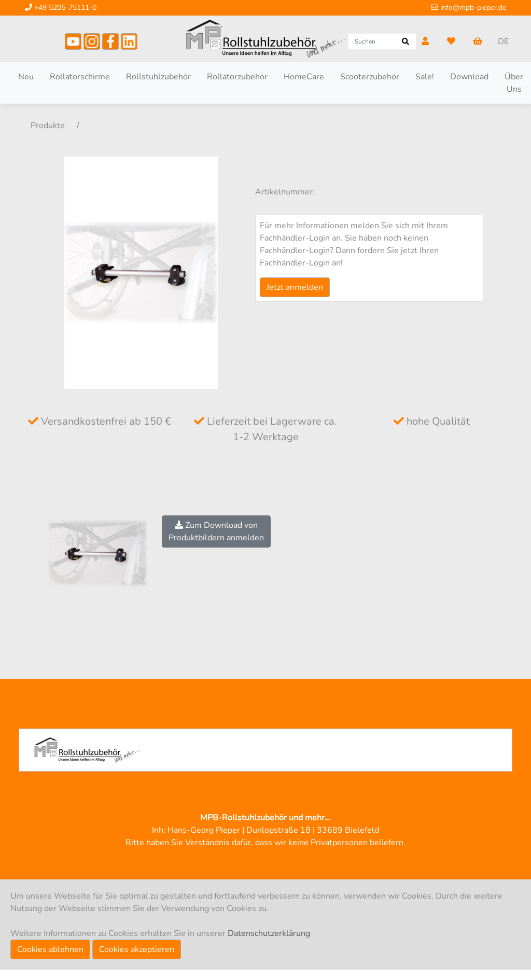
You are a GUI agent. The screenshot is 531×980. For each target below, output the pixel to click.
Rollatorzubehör (237, 77)
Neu (26, 77)
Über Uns (514, 83)
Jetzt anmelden (295, 287)
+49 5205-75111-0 (61, 8)
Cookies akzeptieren (137, 949)
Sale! (425, 77)
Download (469, 77)
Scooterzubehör (370, 77)
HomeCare (304, 77)
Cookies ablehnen (50, 949)
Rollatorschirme (80, 77)
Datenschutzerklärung (269, 933)
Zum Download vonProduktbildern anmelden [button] (216, 531)
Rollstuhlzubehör (158, 77)
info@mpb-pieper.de (469, 8)
